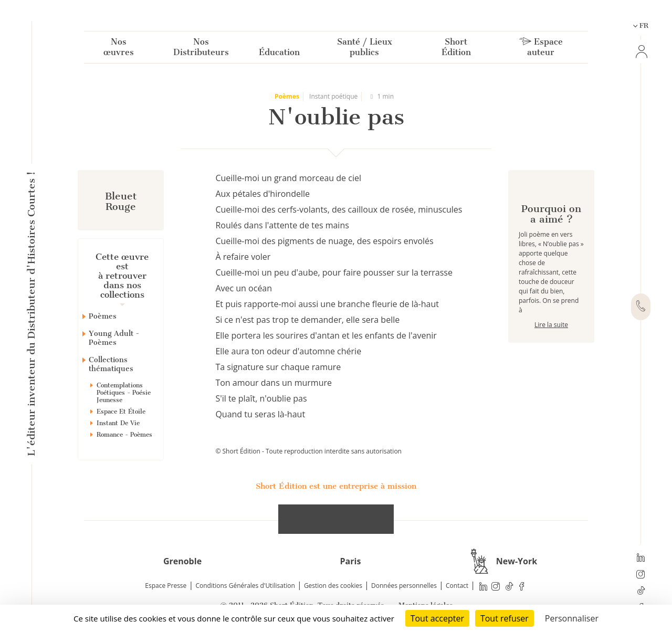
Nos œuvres (119, 49)
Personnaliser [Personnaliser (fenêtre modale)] (572, 618)
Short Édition (456, 49)
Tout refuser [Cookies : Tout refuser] (505, 618)
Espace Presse (166, 586)
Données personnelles (404, 586)
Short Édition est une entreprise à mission (336, 486)
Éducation (279, 54)
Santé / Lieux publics (365, 49)
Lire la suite (551, 362)
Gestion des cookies (333, 586)
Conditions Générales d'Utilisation (245, 586)
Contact (457, 586)
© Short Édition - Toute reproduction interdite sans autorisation (308, 451)
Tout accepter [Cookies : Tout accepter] (437, 618)
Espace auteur (541, 49)
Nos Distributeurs (201, 49)
